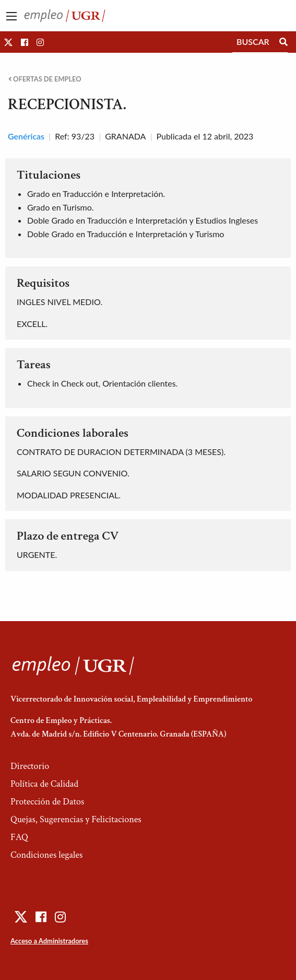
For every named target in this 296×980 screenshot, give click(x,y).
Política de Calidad (44, 784)
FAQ (19, 837)
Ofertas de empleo (45, 79)
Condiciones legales (46, 855)
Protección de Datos (47, 802)
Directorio (30, 766)
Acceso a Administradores (49, 941)
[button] (8, 42)
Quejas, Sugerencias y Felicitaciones (76, 819)
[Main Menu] (11, 16)
